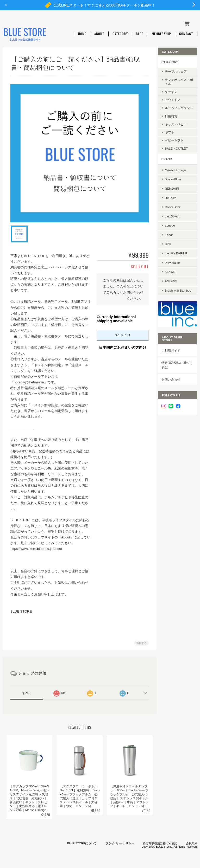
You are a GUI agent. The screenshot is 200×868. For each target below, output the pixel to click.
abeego (173, 220)
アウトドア (176, 99)
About (99, 33)
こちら (111, 291)
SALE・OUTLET (179, 151)
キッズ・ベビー (179, 127)
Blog (140, 33)
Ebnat (172, 228)
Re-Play (173, 196)
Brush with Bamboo (180, 279)
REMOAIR (175, 188)
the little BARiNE (179, 245)
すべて (27, 691)
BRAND (170, 162)
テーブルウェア (179, 70)
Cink (171, 237)
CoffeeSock (176, 204)
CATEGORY (173, 61)
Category (120, 33)
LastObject (175, 212)
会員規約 (192, 842)
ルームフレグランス (180, 109)
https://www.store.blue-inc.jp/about (36, 547)
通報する (141, 642)
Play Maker (175, 253)
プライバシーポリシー (120, 842)
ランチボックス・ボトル (180, 80)
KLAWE (173, 261)
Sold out (122, 334)
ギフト (172, 135)
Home (82, 33)
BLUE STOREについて (82, 842)
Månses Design (178, 172)
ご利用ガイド (174, 339)
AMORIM (174, 269)
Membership (161, 33)
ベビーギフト (177, 143)
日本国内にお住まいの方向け (122, 346)
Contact (186, 33)
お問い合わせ (174, 368)
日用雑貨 (174, 119)
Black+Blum (176, 180)
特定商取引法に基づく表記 (178, 354)
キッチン (174, 91)
